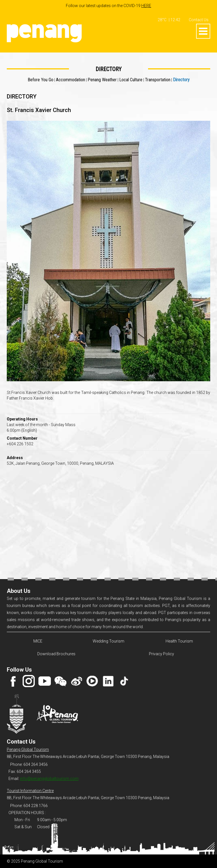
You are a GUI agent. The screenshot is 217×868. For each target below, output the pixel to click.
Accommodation (70, 80)
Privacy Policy (161, 654)
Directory (181, 80)
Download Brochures (56, 654)
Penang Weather (102, 80)
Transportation (158, 80)
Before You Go (41, 80)
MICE (38, 641)
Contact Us (199, 20)
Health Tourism (179, 641)
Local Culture (131, 80)
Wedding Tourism (108, 641)
